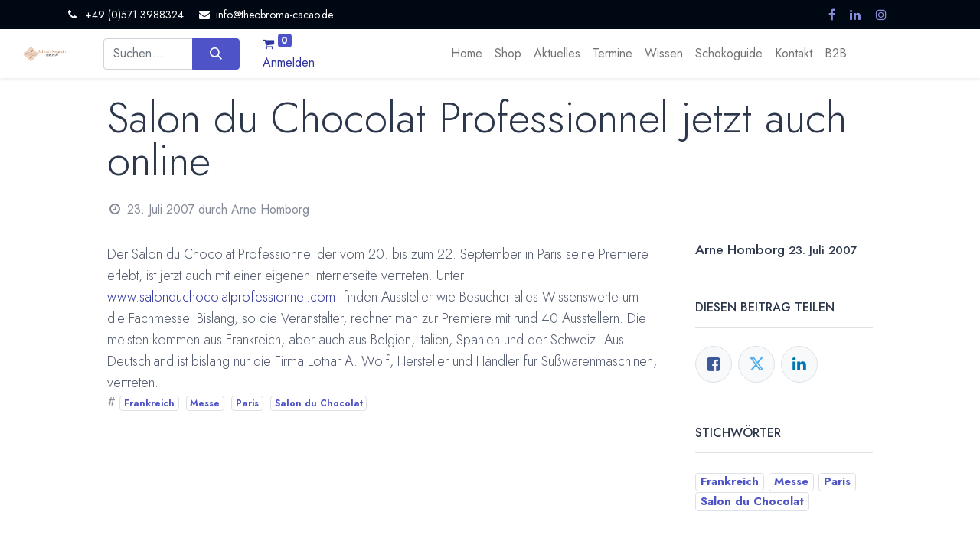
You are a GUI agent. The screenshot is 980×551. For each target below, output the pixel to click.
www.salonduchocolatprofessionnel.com (221, 297)
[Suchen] (216, 54)
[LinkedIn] (799, 364)
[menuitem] (467, 54)
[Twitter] (756, 364)
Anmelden (289, 62)
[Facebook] (714, 364)
